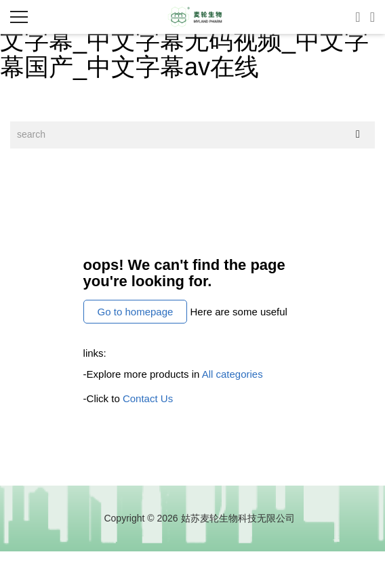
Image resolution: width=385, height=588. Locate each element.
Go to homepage (136, 312)
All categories (232, 374)
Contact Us (148, 398)
